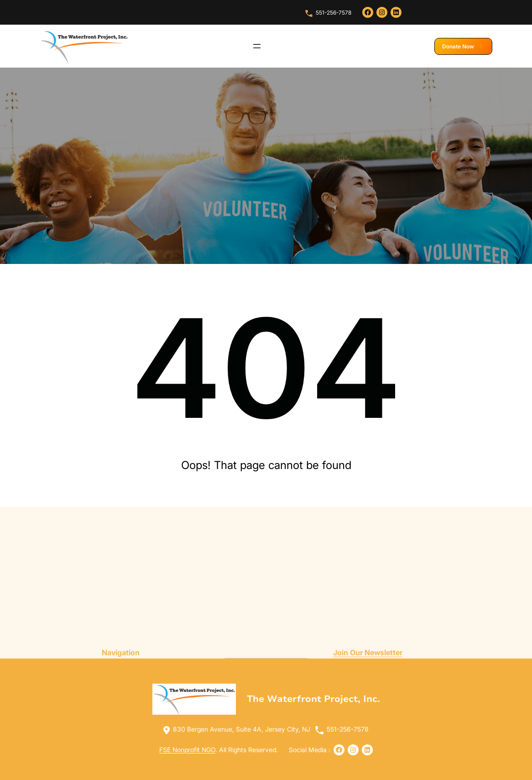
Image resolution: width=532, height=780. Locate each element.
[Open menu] (257, 46)
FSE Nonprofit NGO (187, 750)
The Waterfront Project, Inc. (313, 699)
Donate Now (463, 46)
